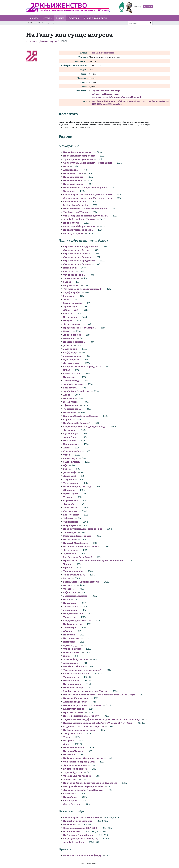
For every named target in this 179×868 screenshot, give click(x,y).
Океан (67, 744)
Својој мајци (70, 352)
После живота (71, 638)
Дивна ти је (70, 472)
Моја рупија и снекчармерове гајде (83, 786)
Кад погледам (71, 444)
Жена (66, 656)
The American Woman (76, 212)
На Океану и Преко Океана (78, 835)
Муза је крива (71, 359)
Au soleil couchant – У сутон (79, 219)
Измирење (69, 642)
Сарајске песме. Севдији (77, 257)
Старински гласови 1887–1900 (80, 828)
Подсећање (70, 603)
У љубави (69, 479)
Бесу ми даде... (72, 285)
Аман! (67, 448)
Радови (60, 18)
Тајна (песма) (71, 508)
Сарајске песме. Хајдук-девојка (81, 246)
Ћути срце (70, 553)
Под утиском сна (73, 613)
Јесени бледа (71, 606)
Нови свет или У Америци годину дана (85, 187)
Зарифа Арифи (72, 292)
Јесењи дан (70, 532)
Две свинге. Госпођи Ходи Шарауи (83, 790)
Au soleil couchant (74, 842)
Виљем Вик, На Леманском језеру (82, 855)
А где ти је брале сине (76, 659)
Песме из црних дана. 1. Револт (81, 716)
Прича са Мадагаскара (76, 698)
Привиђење (70, 797)
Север (67, 455)
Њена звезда (70, 317)
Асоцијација (70, 779)
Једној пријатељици (75, 596)
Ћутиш (68, 497)
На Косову (69, 585)
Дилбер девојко (72, 335)
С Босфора (69, 490)
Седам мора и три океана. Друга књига (85, 216)
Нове (66, 166)
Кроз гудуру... (71, 645)
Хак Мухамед (71, 381)
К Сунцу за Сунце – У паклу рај (81, 838)
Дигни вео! (69, 430)
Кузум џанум (71, 433)
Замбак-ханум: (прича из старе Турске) (86, 691)
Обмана (68, 631)
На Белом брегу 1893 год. (77, 486)
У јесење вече (71, 405)
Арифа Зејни (70, 306)
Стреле (67, 419)
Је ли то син (70, 349)
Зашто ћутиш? (72, 462)
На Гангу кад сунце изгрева (79, 730)
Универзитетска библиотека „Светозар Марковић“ (117, 97)
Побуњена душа (73, 624)
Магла (67, 578)
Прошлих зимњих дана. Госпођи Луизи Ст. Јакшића (93, 561)
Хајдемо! (68, 518)
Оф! (65, 465)
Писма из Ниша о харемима (79, 156)
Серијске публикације (95, 18)
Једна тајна (70, 628)
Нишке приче (71, 223)
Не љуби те (70, 441)
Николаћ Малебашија (76, 543)
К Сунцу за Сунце (73, 233)
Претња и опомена (74, 342)
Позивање (69, 755)
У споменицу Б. (72, 409)
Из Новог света (72, 831)
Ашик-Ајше (70, 437)
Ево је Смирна (71, 515)
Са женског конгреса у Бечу (79, 762)
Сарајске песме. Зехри (76, 250)
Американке (70, 663)
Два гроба (69, 504)
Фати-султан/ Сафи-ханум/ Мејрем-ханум (88, 163)
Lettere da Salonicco (75, 202)
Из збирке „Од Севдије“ (76, 423)
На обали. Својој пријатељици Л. (82, 546)
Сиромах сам (71, 501)
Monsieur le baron (74, 666)
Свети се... (69, 271)
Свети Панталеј (72, 374)
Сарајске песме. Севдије (77, 264)
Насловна (33, 18)
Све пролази (70, 511)
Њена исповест (72, 652)
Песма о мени (71, 680)
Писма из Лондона (74, 748)
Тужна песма (71, 522)
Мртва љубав (71, 493)
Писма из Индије (73, 180)
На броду (69, 740)
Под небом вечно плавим (78, 821)
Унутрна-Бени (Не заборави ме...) (82, 289)
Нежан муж (70, 268)
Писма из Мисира (73, 184)
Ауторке (47, 18)
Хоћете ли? (70, 476)
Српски (147, 6)
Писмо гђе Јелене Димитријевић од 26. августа (90, 783)
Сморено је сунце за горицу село (82, 366)
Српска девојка (72, 451)
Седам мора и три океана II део (81, 817)
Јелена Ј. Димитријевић (43, 41)
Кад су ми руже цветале (77, 620)
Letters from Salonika (76, 205)
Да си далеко (71, 550)
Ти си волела (71, 483)
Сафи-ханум (70, 458)
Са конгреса (70, 800)
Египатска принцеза (75, 769)
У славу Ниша (71, 278)
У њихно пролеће (73, 571)
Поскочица (70, 412)
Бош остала (70, 388)
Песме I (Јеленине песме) (78, 152)
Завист (67, 282)
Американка (70, 170)
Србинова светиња (74, 275)
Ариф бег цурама (73, 384)
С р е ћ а (68, 568)
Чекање (68, 564)
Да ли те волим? (72, 324)
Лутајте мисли (72, 363)
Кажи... (67, 331)
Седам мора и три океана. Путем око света (88, 194)
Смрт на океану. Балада (77, 673)
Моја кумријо (71, 402)
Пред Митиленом (73, 712)
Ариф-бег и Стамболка (76, 391)
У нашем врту (71, 677)
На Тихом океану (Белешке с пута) (83, 758)
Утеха (67, 737)
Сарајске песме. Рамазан (77, 254)
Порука (68, 321)
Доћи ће (68, 345)
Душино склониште (75, 765)
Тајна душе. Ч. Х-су (74, 575)
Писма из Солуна (73, 173)
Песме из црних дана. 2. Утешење (82, 705)
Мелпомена (70, 824)
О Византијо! (70, 310)
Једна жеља (70, 610)
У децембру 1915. (73, 772)
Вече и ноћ (69, 338)
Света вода (69, 793)
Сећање (68, 314)
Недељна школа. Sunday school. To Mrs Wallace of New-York (97, 723)
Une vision (69, 191)
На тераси (69, 635)
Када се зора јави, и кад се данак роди (85, 426)
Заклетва (68, 296)
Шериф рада (70, 525)
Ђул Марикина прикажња (78, 159)
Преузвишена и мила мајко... (80, 328)
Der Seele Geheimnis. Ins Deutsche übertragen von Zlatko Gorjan (99, 695)
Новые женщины (73, 177)
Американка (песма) (75, 702)
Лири (66, 299)
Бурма (67, 469)
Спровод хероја (72, 649)
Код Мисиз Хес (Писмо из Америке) (84, 726)
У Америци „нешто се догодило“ (82, 670)
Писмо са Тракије (73, 688)
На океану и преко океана (78, 230)
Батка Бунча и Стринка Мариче (81, 582)
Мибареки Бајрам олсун (77, 536)
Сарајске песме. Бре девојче (79, 261)
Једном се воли (72, 356)
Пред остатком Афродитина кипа (83, 529)
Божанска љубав (73, 303)
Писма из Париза (73, 751)
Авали (67, 395)
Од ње (67, 599)
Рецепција (74, 18)
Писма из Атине (72, 684)
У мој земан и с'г (73, 733)
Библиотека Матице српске (106, 94)
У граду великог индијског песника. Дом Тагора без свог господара (102, 719)
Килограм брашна (74, 709)
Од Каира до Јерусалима (78, 776)
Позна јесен (70, 539)
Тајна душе (70, 617)
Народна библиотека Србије (106, 91)
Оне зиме (69, 589)
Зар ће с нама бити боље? (78, 557)
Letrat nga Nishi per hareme (79, 226)
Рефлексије (70, 592)
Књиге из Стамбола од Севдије (81, 416)
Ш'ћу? (67, 370)
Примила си (70, 377)
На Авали (69, 398)
